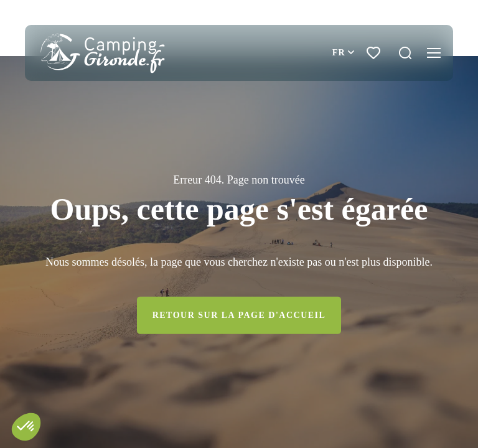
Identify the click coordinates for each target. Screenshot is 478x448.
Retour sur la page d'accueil (239, 315)
